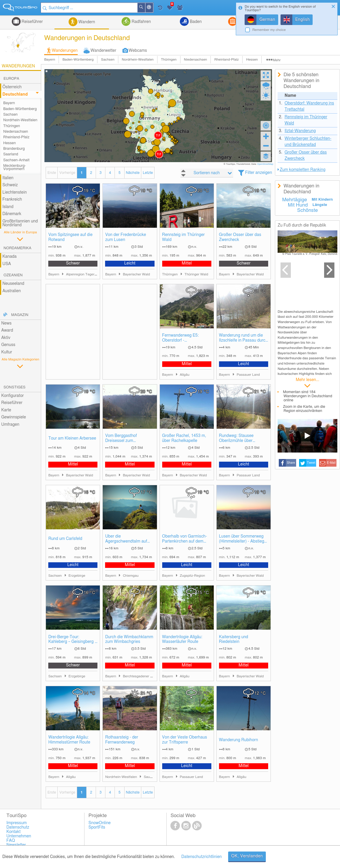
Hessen (252, 60)
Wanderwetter (103, 51)
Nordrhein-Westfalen (138, 60)
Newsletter (16, 845)
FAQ (11, 841)
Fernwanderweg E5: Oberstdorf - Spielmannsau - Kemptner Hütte (186, 338)
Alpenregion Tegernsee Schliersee (92, 274)
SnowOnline (100, 823)
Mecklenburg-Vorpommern (15, 167)
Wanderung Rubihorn (238, 740)
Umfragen (10, 425)
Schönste (308, 210)
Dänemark (12, 214)
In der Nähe (153, 8)
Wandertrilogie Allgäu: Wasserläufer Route (182, 640)
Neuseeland (13, 284)
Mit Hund (298, 205)
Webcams (138, 51)
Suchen (145, 8)
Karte (6, 410)
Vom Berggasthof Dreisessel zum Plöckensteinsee (121, 439)
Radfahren (141, 22)
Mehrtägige (294, 200)
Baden (195, 22)
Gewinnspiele (14, 417)
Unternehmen (19, 836)
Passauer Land (248, 375)
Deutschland (15, 94)
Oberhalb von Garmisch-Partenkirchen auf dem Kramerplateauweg (185, 539)
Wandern (86, 22)
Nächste (133, 173)
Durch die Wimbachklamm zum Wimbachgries (129, 640)
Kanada (9, 257)
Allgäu (185, 375)
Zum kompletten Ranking (302, 170)
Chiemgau (131, 576)
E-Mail (331, 463)
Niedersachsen (196, 60)
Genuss (8, 345)
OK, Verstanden (247, 856)
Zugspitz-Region (193, 576)
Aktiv (6, 338)
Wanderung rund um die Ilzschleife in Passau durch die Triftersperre (243, 338)
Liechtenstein (15, 192)
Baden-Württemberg (78, 60)
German (267, 20)
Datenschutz (18, 827)
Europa (11, 79)
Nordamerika (18, 248)
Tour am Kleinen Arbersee (72, 438)
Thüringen (169, 60)
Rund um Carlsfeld (65, 539)
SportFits (97, 827)
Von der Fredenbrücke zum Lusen (126, 237)
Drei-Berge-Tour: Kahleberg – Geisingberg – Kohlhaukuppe (73, 640)
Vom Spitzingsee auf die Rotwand (70, 237)
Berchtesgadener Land (140, 676)
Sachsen (108, 60)
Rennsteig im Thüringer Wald (184, 237)
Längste (320, 205)
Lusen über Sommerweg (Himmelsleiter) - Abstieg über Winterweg (242, 539)
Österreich (12, 87)
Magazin (20, 315)
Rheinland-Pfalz (227, 60)
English (303, 20)
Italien (8, 178)
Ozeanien (13, 275)
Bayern (50, 60)
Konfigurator (13, 396)
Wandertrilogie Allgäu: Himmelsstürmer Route (69, 740)
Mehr (277, 60)
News (6, 323)
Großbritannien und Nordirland (20, 223)
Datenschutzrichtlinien (201, 857)
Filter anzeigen (259, 173)
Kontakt (14, 832)
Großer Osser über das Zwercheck (240, 237)
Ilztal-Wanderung (300, 131)
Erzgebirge (77, 576)
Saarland (11, 154)
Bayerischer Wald (136, 274)
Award (7, 330)
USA (7, 264)
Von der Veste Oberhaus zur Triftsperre (185, 740)
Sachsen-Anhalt (16, 160)
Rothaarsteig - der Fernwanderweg (122, 740)
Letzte (148, 173)
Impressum (17, 823)
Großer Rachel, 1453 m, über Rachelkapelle (184, 438)
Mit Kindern (322, 200)
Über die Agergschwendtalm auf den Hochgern (126, 539)
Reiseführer (32, 22)
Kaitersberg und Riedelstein (234, 640)
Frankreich (12, 199)
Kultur (7, 352)
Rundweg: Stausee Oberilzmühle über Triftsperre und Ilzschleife (242, 439)
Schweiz (10, 185)
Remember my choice (269, 30)
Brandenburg (14, 149)
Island (8, 207)
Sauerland (152, 777)
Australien (11, 291)
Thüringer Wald (196, 274)
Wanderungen (65, 51)
